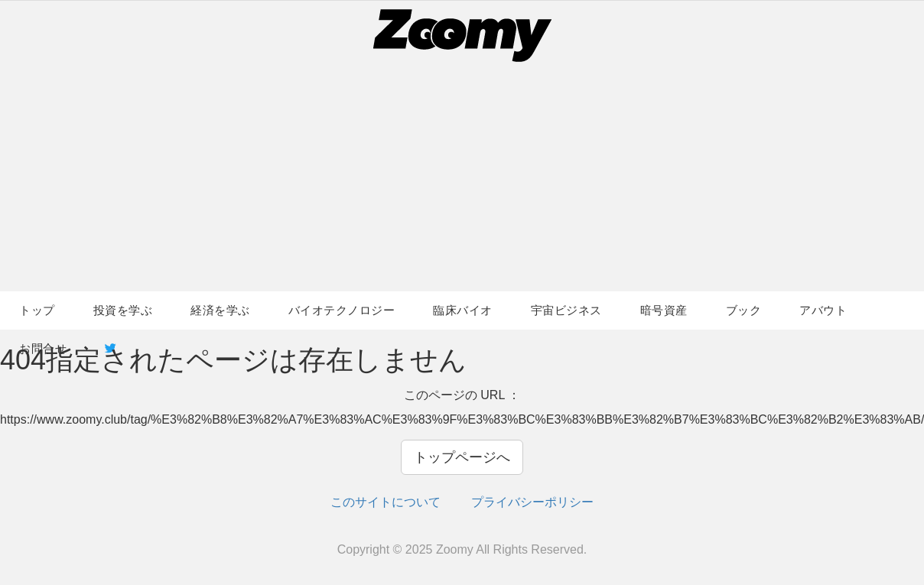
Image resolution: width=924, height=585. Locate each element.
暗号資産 (664, 310)
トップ (37, 310)
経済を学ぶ (220, 310)
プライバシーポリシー (532, 502)
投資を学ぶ (123, 310)
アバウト (823, 310)
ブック (744, 310)
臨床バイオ (463, 310)
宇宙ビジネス (566, 310)
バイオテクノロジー (342, 310)
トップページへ (462, 457)
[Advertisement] (462, 177)
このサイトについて (386, 502)
